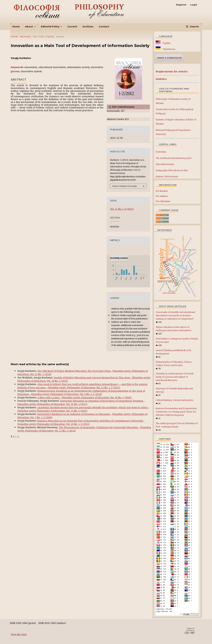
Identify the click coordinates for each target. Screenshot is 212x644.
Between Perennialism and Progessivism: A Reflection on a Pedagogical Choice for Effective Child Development (176, 412)
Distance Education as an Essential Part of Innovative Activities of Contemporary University (91, 421)
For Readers (162, 191)
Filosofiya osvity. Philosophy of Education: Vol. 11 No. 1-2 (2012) (84, 387)
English (166, 43)
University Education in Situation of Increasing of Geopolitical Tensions (102, 401)
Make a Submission (169, 58)
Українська (169, 49)
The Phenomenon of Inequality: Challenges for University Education (99, 427)
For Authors (162, 196)
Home (16, 27)
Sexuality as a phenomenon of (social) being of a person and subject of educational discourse (175, 377)
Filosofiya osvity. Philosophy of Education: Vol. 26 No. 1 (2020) (97, 397)
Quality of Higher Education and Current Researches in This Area (92, 378)
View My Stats (19, 634)
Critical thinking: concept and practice (174, 400)
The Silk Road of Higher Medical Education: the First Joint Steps (74, 371)
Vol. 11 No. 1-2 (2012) (43, 37)
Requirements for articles (172, 71)
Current (72, 27)
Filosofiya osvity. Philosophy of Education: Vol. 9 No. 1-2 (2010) (66, 394)
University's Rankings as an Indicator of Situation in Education (74, 414)
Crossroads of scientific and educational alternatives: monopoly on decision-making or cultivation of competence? (175, 315)
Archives (88, 27)
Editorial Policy (51, 27)
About (29, 27)
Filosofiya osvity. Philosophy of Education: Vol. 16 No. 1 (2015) (52, 404)
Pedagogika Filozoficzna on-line (172, 170)
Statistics (161, 79)
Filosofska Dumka (165, 164)
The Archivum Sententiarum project (174, 158)
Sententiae (161, 152)
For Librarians (163, 201)
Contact (104, 27)
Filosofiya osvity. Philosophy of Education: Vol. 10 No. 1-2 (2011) (53, 424)
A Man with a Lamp (49, 397)
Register (181, 5)
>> (18, 436)
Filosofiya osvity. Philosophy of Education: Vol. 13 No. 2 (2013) (52, 411)
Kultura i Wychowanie (167, 177)
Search (194, 27)
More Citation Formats (125, 186)
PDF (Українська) (123, 107)
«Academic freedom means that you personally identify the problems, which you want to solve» (93, 407)
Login (194, 5)
